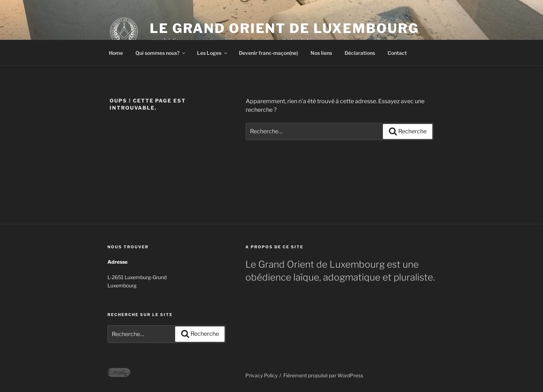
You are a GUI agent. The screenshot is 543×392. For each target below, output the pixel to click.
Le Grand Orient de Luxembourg (284, 28)
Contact (397, 53)
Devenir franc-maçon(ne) (268, 53)
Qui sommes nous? (161, 53)
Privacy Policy (261, 375)
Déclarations (360, 53)
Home (116, 53)
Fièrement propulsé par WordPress (323, 375)
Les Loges (213, 53)
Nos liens (321, 53)
